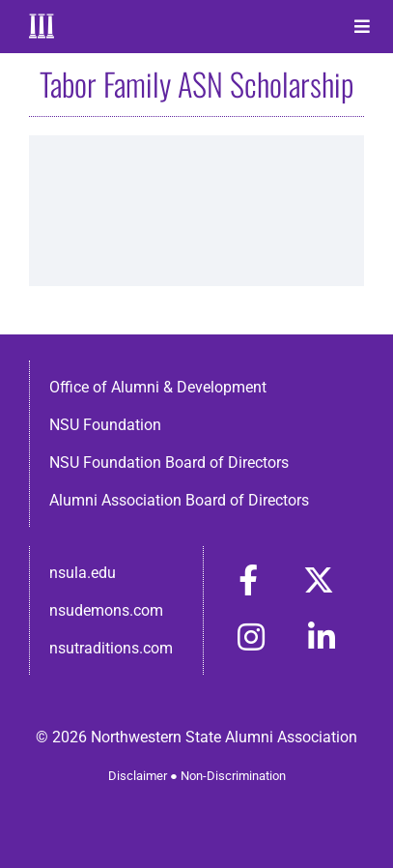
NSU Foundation (105, 425)
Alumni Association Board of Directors (179, 500)
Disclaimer (138, 776)
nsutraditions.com (111, 648)
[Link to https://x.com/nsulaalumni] (319, 580)
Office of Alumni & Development (158, 387)
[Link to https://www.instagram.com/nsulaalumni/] (251, 637)
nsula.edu (83, 573)
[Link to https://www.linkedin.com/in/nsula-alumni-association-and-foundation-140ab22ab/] (322, 637)
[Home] (51, 26)
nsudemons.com (106, 610)
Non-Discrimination (233, 776)
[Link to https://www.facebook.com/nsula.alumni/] (248, 580)
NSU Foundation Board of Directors (169, 463)
